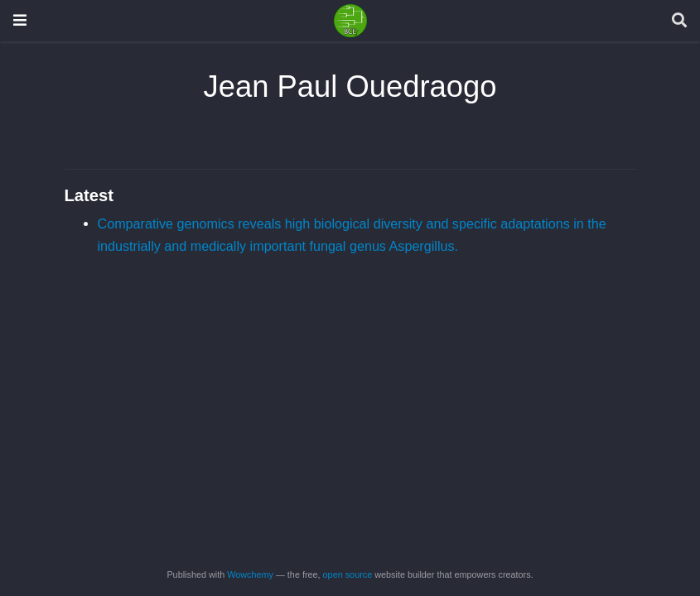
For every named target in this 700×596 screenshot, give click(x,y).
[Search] (679, 21)
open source (348, 574)
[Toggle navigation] (20, 20)
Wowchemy (250, 574)
